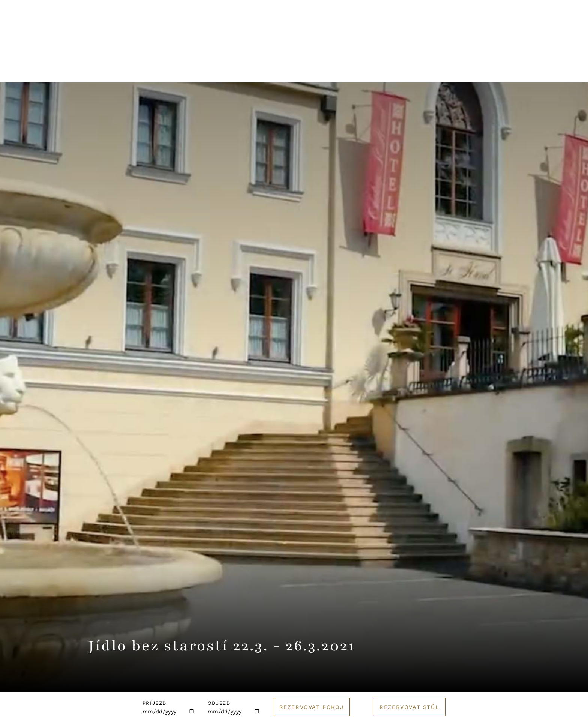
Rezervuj (548, 27)
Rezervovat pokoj (312, 707)
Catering (380, 69)
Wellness (231, 69)
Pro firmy (327, 69)
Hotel (124, 69)
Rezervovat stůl (409, 707)
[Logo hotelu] (294, 32)
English (495, 27)
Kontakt (447, 27)
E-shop (463, 69)
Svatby (279, 69)
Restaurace (174, 69)
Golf (423, 69)
